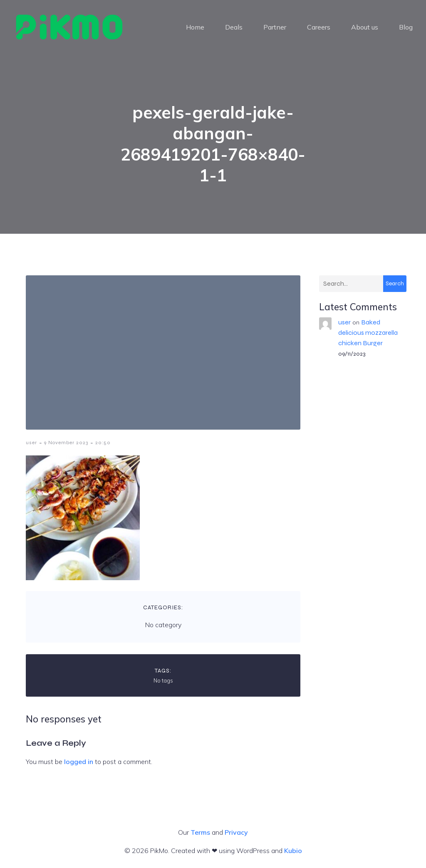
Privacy (236, 832)
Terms (200, 832)
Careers (319, 27)
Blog (406, 27)
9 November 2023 (66, 443)
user (31, 443)
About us (365, 27)
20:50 (103, 443)
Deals (234, 27)
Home (195, 27)
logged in (79, 762)
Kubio (293, 851)
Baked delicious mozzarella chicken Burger (368, 333)
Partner (275, 27)
